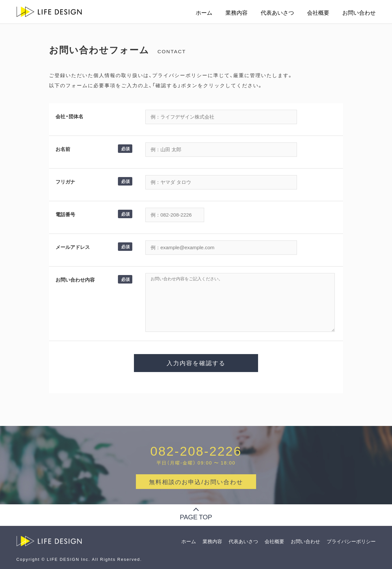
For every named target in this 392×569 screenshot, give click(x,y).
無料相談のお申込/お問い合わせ (196, 482)
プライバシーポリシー (351, 541)
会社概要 (318, 12)
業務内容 (237, 12)
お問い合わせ (359, 12)
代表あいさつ (277, 12)
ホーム (204, 12)
